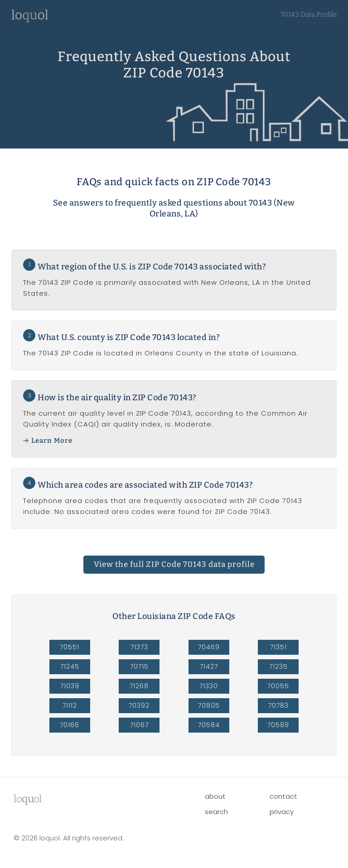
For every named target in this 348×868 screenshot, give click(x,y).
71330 (209, 686)
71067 (139, 725)
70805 (209, 705)
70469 (209, 647)
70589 (278, 725)
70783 (278, 705)
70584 (209, 725)
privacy (282, 812)
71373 (139, 647)
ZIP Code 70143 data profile (174, 564)
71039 (70, 686)
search (216, 812)
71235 (278, 667)
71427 (209, 667)
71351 (278, 647)
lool (28, 799)
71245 (70, 667)
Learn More (52, 441)
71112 (70, 705)
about (215, 796)
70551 (70, 647)
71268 (139, 686)
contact (283, 796)
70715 (139, 667)
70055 (278, 686)
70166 (70, 725)
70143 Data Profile (309, 14)
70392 (139, 705)
